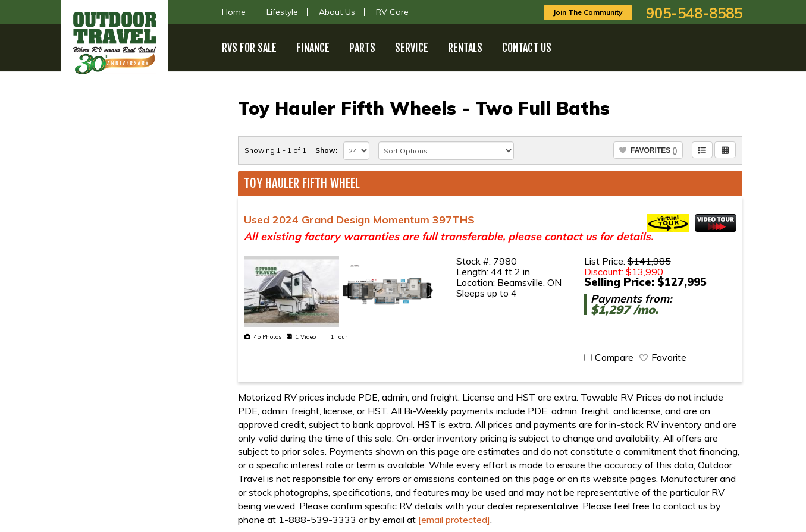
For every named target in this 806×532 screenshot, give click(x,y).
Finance (313, 48)
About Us (337, 12)
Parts (362, 48)
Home (234, 12)
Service (412, 48)
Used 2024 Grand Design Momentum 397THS (359, 220)
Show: (326, 150)
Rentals (465, 48)
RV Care (392, 12)
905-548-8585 (694, 13)
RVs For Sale (249, 48)
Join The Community (588, 12)
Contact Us (527, 48)
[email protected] (454, 520)
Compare (614, 357)
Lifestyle (282, 12)
